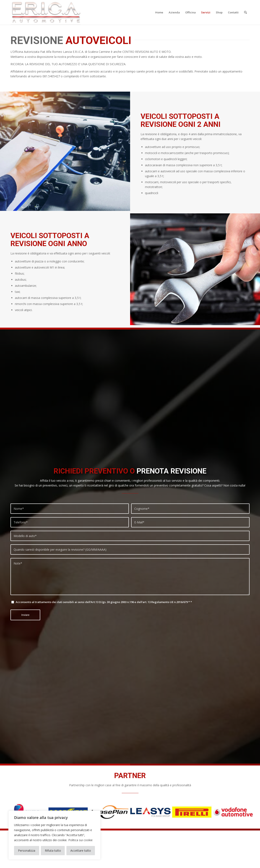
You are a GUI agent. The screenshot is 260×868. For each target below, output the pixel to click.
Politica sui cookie (80, 840)
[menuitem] (159, 12)
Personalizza (27, 850)
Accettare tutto (81, 850)
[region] (54, 835)
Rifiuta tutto (53, 850)
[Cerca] (245, 12)
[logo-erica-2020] (46, 12)
